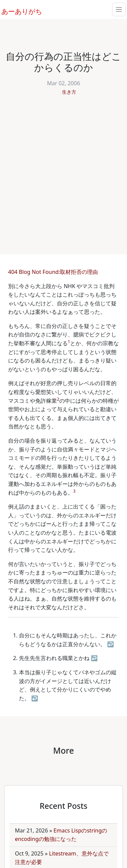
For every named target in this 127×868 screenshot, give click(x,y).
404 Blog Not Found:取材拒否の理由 (54, 272)
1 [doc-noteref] (69, 342)
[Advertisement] (63, 171)
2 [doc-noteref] (58, 399)
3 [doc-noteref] (74, 491)
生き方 (69, 92)
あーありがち (18, 10)
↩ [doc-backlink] (110, 644)
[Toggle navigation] (119, 9)
